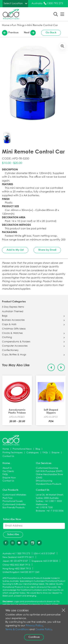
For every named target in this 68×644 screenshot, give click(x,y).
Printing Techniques (13, 453)
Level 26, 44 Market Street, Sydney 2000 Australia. (50, 496)
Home (6, 25)
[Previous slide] (51, 368)
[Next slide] (61, 368)
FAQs (45, 453)
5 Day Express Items (13, 307)
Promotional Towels (13, 501)
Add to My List (15, 250)
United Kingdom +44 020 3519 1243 (21, 572)
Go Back (51, 33)
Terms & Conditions (17, 630)
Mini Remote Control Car (42, 25)
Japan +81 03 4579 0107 (15, 561)
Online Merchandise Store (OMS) (49, 476)
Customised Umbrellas (14, 504)
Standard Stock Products (49, 484)
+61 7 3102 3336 (55, 511)
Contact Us (8, 456)
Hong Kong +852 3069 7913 (17, 569)
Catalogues (33, 453)
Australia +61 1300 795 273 (16, 553)
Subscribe (13, 534)
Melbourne (42, 504)
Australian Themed (13, 312)
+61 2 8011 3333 (53, 501)
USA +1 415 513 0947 (44, 553)
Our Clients (8, 471)
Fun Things (18, 25)
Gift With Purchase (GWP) (49, 471)
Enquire (56, 453)
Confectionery (10, 350)
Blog (38, 449)
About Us (7, 468)
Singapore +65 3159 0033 (45, 561)
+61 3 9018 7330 (44, 508)
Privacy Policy (34, 626)
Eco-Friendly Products (14, 508)
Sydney (40, 501)
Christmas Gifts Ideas (14, 329)
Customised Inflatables (14, 495)
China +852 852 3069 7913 (16, 565)
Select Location (13, 3)
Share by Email (47, 250)
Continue (34, 637)
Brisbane (40, 511)
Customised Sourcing (47, 468)
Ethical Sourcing (44, 481)
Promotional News (22, 449)
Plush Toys (8, 498)
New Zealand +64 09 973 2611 (18, 557)
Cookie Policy (44, 630)
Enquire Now (9, 478)
